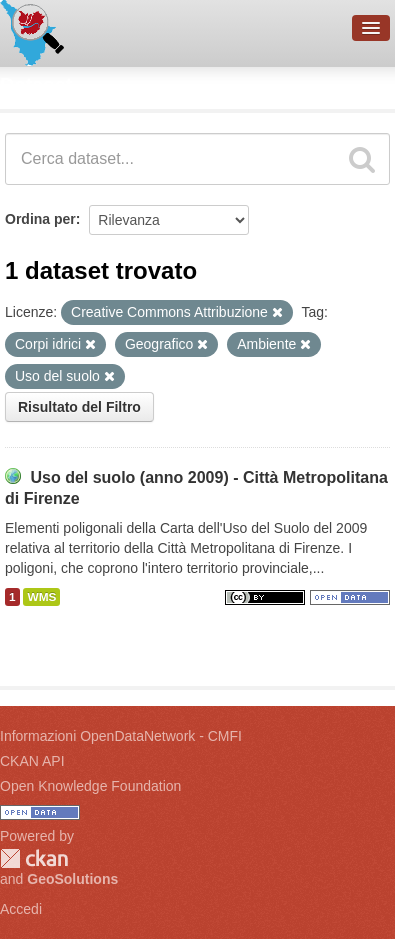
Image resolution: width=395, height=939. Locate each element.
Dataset (36, 85)
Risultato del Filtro (79, 407)
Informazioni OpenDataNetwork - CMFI (121, 736)
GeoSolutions (72, 879)
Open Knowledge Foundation (90, 786)
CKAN (34, 858)
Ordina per (40, 219)
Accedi (21, 909)
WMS (41, 597)
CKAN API (32, 761)
